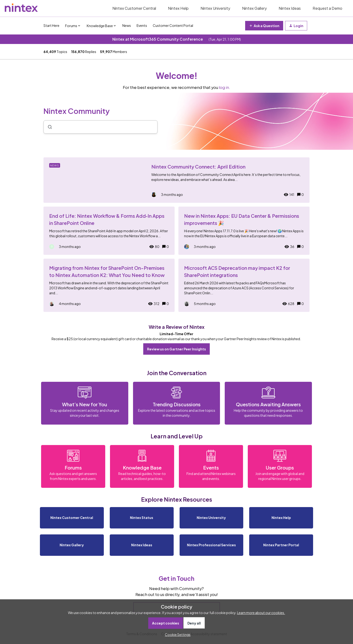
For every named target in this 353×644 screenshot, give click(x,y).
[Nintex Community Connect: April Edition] (176, 180)
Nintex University (215, 8)
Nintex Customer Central (134, 8)
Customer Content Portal (173, 25)
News (127, 25)
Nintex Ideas (290, 8)
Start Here (51, 25)
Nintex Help (178, 8)
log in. (224, 87)
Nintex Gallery (254, 8)
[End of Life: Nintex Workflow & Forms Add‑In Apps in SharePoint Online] (109, 231)
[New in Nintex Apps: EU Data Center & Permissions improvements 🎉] (244, 231)
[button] (176, 634)
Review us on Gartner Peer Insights (176, 349)
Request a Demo (327, 8)
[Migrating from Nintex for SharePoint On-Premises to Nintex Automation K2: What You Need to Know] (109, 285)
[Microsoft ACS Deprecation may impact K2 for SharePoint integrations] (244, 285)
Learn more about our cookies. (261, 613)
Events (142, 25)
